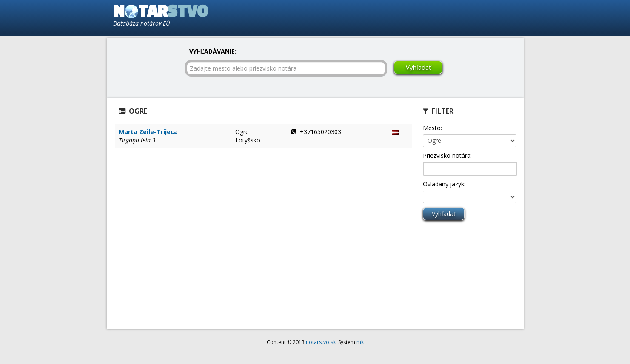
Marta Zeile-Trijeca (148, 132)
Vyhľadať (418, 67)
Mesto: (432, 128)
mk (360, 342)
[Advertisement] (420, 17)
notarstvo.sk (321, 342)
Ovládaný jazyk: (444, 184)
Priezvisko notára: (447, 155)
